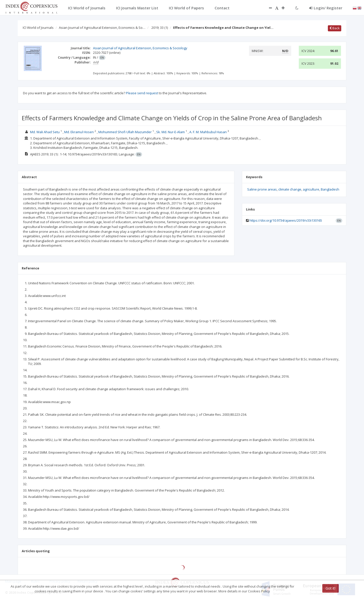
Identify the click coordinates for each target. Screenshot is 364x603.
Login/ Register (326, 8)
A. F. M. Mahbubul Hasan (208, 132)
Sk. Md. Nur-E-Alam (170, 132)
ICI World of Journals (38, 28)
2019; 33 (160, 28)
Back (335, 28)
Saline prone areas (262, 189)
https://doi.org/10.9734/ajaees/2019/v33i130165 (286, 220)
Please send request (142, 93)
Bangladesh (330, 189)
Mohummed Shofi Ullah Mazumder (125, 132)
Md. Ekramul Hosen (79, 132)
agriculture (311, 189)
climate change (290, 189)
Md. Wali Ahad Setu (45, 132)
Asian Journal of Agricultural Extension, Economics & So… (102, 28)
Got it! (331, 588)
